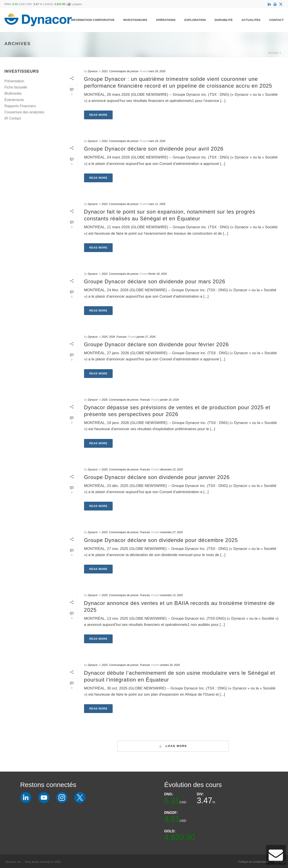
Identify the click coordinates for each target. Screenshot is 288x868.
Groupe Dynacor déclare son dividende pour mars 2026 (155, 281)
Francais (121, 337)
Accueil (274, 53)
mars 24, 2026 (157, 141)
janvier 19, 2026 (169, 400)
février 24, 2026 (158, 274)
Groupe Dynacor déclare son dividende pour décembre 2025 (161, 540)
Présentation (14, 81)
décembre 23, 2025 (171, 470)
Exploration (195, 20)
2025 (105, 337)
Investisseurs (135, 20)
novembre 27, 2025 (171, 532)
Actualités (251, 20)
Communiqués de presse (124, 71)
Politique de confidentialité (253, 862)
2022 (105, 71)
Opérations (166, 20)
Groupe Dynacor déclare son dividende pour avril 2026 (154, 149)
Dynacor (93, 71)
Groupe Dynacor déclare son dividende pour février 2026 (156, 344)
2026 (112, 337)
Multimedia (13, 93)
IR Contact (13, 118)
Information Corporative (93, 20)
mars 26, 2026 (157, 71)
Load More (173, 746)
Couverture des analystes (24, 112)
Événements (14, 100)
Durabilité (224, 20)
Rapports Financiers (20, 106)
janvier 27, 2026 (146, 337)
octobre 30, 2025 (170, 665)
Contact (276, 20)
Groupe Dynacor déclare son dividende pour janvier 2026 (157, 477)
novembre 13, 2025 (171, 595)
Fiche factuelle (16, 87)
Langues (75, 4)
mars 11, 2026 (157, 204)
